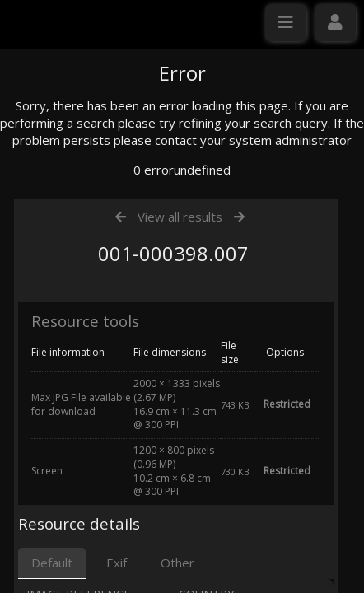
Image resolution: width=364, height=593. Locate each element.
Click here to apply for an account (106, 300)
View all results (180, 373)
